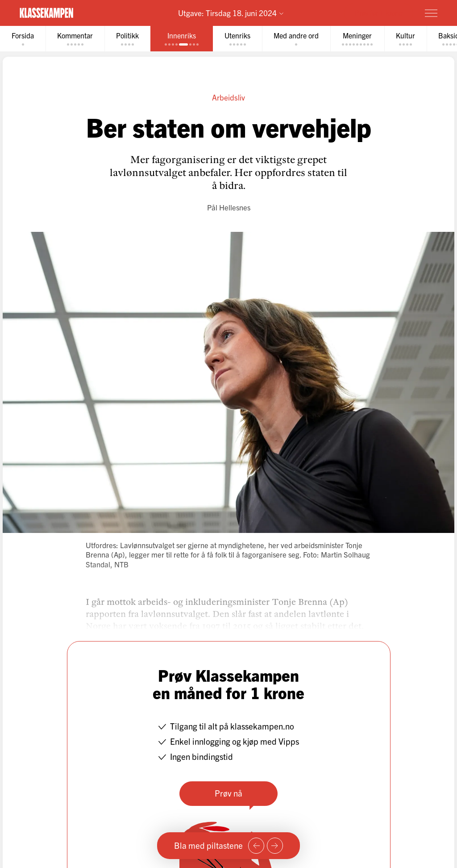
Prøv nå (228, 793)
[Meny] (431, 13)
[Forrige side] (256, 846)
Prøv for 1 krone (379, 13)
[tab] (23, 39)
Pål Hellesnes (229, 207)
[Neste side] (275, 846)
